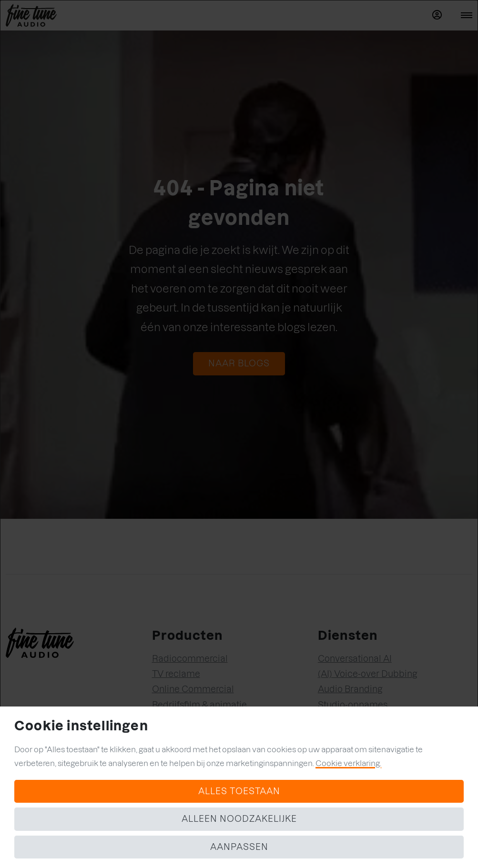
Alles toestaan (239, 791)
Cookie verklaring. (348, 763)
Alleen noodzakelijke (239, 819)
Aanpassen (239, 847)
